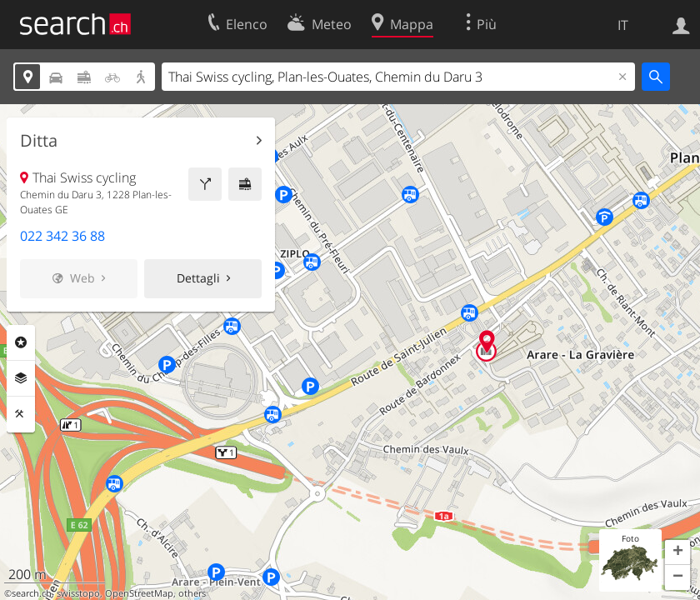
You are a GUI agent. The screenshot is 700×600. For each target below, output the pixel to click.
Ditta (39, 141)
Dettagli (198, 278)
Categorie (21, 342)
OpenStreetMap (139, 593)
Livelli (21, 378)
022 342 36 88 (62, 236)
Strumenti (21, 414)
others (192, 593)
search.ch (32, 593)
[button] (677, 552)
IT (623, 25)
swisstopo (78, 593)
